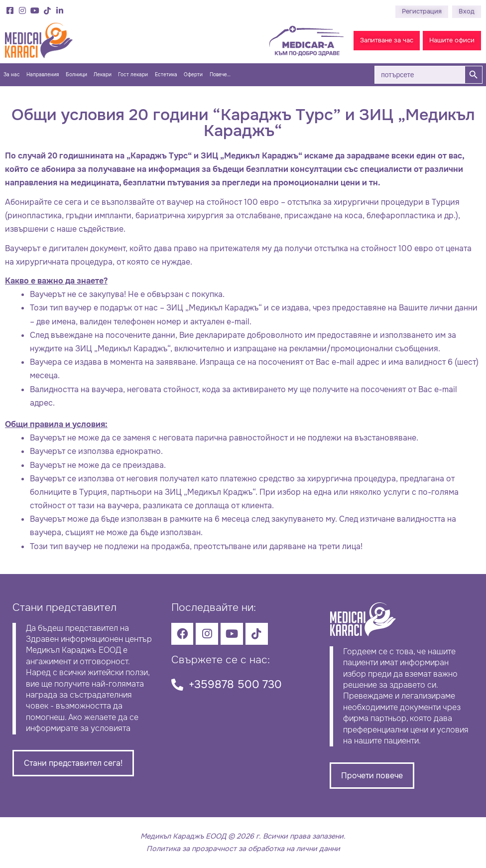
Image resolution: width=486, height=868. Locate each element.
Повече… (220, 75)
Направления (43, 75)
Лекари (103, 75)
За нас (12, 75)
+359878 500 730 (235, 684)
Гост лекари (133, 75)
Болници (76, 75)
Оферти (193, 75)
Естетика (166, 75)
